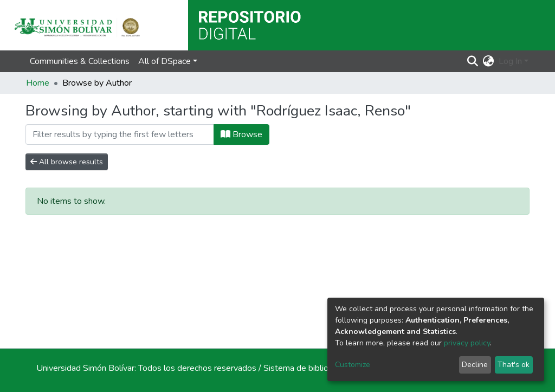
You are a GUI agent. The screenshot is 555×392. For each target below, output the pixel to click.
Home (38, 83)
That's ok (514, 365)
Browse (241, 134)
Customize (353, 365)
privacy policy (467, 343)
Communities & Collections (80, 61)
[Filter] (120, 134)
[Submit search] (473, 61)
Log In (510, 61)
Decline (475, 365)
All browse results (67, 162)
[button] (489, 61)
